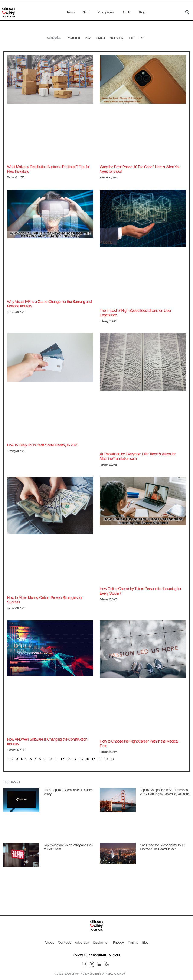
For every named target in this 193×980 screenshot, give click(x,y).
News (71, 12)
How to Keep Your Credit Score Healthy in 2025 (43, 445)
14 (75, 759)
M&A (88, 38)
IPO (141, 38)
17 (93, 759)
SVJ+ (86, 12)
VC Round (74, 38)
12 (62, 759)
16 (87, 759)
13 (68, 759)
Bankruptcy (117, 38)
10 (50, 759)
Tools (127, 12)
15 (81, 759)
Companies (106, 12)
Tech (131, 38)
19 (106, 759)
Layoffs (100, 38)
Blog (142, 12)
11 (56, 759)
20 (112, 759)
